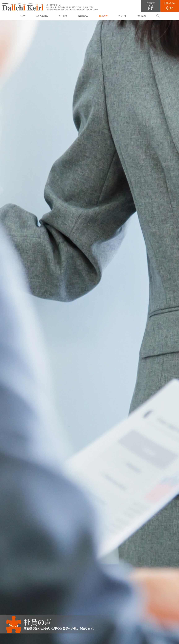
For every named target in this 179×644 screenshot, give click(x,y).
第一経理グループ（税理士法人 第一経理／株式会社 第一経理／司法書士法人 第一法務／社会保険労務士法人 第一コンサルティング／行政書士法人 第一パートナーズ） (23, 7)
